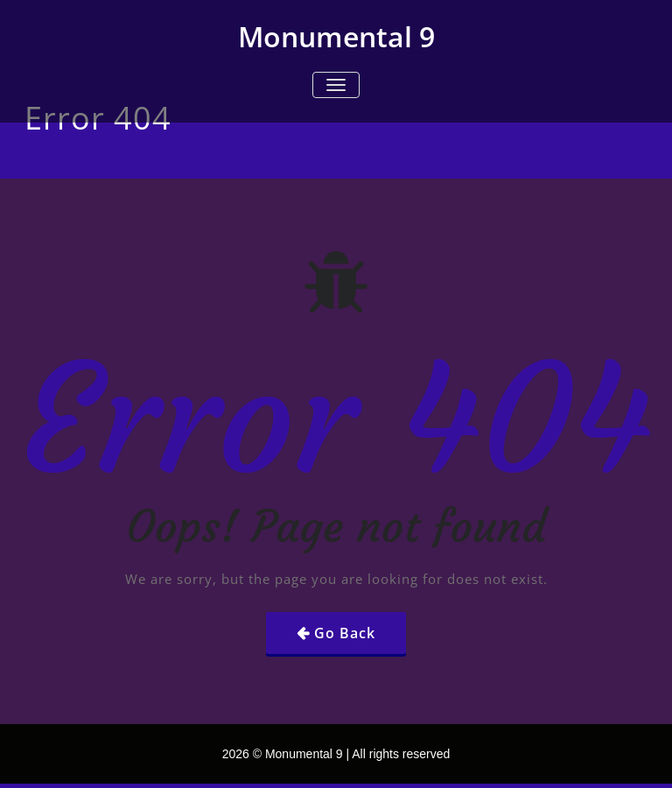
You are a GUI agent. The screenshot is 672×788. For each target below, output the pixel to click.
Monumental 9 (336, 36)
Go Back (345, 633)
